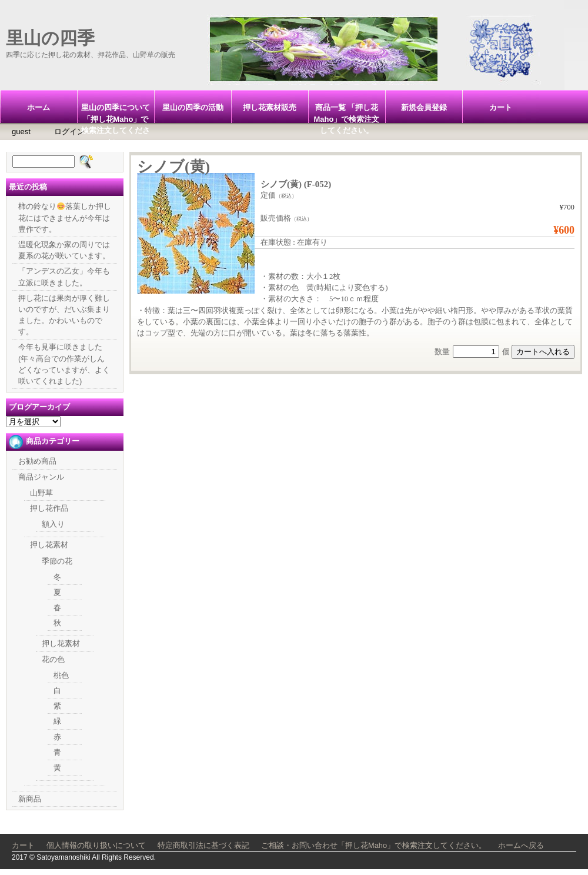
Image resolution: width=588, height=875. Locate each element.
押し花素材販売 (270, 107)
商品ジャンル (41, 477)
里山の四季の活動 (193, 107)
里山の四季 (50, 38)
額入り (53, 524)
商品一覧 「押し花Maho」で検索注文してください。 (347, 113)
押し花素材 (49, 545)
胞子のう (374, 322)
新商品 (30, 799)
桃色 (61, 675)
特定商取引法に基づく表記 (203, 845)
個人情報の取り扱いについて (96, 845)
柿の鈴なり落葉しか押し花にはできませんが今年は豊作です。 (65, 217)
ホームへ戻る (521, 845)
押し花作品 (49, 508)
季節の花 (57, 561)
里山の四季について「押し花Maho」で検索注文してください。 (116, 113)
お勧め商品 (37, 461)
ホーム (39, 107)
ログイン (69, 132)
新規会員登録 (424, 107)
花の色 (53, 659)
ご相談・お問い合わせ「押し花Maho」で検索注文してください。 (374, 845)
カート (501, 107)
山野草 (41, 493)
